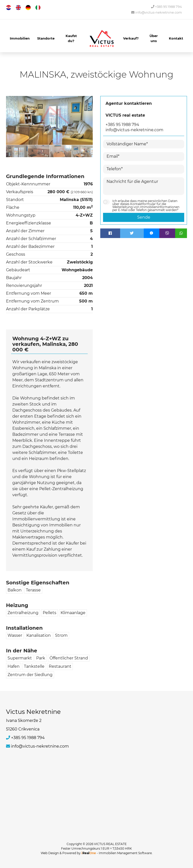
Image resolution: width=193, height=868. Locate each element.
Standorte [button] (46, 38)
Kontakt (176, 38)
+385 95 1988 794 (166, 7)
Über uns (154, 38)
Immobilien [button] (20, 38)
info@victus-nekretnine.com (157, 12)
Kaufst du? (71, 38)
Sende (144, 217)
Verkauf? (131, 38)
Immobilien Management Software (125, 853)
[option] (17, 151)
